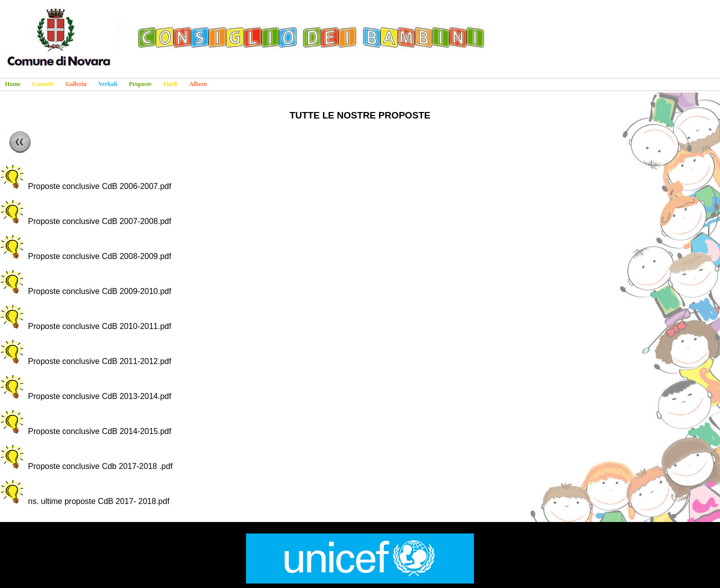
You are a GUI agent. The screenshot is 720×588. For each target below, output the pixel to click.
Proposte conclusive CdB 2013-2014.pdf (99, 396)
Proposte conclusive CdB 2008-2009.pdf (99, 256)
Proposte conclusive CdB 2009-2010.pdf (99, 291)
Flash (170, 84)
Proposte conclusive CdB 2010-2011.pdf (99, 326)
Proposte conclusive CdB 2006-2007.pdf (99, 186)
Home (13, 84)
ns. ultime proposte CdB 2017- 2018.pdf (99, 501)
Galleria (76, 84)
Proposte (140, 84)
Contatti (43, 84)
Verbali (107, 84)
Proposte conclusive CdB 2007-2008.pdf (99, 221)
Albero (198, 84)
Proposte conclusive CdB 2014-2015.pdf (99, 431)
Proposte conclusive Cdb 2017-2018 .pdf (100, 466)
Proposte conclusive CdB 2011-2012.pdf (99, 361)
